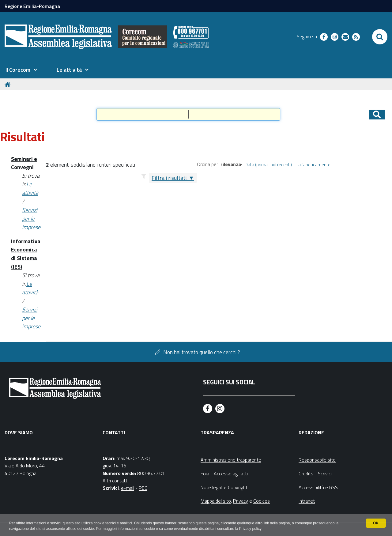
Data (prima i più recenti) (268, 165)
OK (376, 523)
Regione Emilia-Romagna (32, 6)
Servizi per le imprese (31, 219)
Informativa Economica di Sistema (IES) (26, 254)
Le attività (30, 189)
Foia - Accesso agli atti (224, 474)
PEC (143, 488)
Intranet (307, 501)
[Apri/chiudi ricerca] (380, 37)
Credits (306, 474)
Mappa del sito (216, 501)
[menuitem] (21, 70)
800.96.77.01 (151, 473)
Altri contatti (115, 481)
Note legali (212, 487)
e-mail (128, 488)
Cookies (262, 501)
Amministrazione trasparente (231, 460)
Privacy (241, 501)
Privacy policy (250, 529)
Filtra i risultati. (170, 178)
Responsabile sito (317, 460)
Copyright (238, 487)
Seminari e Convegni (24, 163)
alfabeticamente (314, 165)
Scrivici (325, 474)
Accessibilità (311, 487)
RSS (334, 487)
